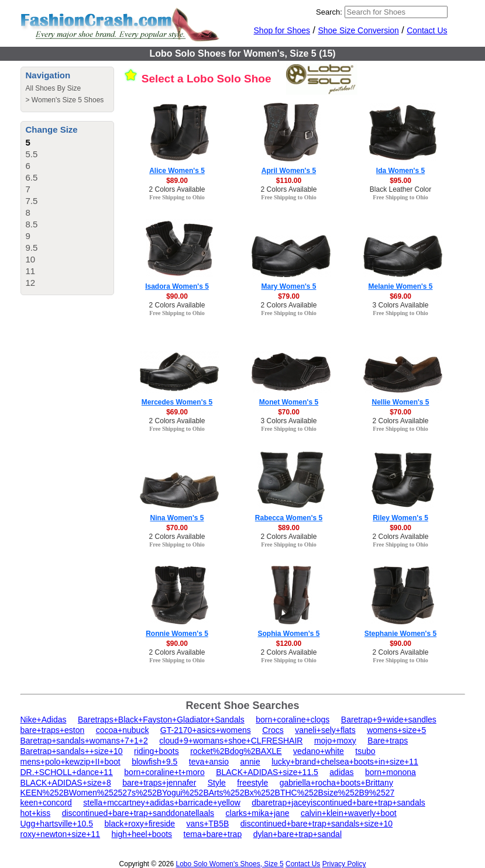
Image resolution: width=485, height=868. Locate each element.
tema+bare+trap (213, 834)
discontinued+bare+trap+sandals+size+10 (317, 824)
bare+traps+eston (53, 730)
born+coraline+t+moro (164, 772)
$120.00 (289, 644)
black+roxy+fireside (140, 824)
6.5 (32, 177)
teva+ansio (209, 762)
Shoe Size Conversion (358, 30)
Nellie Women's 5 (401, 402)
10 (31, 259)
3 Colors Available (401, 305)
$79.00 (289, 296)
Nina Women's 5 (177, 518)
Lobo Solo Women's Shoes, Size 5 (229, 864)
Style (217, 783)
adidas (341, 772)
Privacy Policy (344, 864)
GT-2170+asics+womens (206, 730)
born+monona (391, 772)
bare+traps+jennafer (159, 783)
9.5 (32, 248)
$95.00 (400, 181)
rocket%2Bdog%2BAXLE (236, 751)
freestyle (252, 783)
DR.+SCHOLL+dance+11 (67, 772)
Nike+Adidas (44, 720)
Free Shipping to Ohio (177, 197)
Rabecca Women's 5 (289, 518)
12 (31, 283)
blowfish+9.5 (154, 762)
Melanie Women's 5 (401, 286)
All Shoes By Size (54, 88)
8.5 (32, 224)
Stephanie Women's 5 (400, 634)
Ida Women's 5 (400, 171)
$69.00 (400, 296)
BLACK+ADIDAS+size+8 (66, 783)
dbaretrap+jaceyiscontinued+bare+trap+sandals (338, 803)
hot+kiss (36, 813)
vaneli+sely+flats (325, 730)
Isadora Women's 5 (177, 286)
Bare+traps (388, 741)
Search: (329, 12)
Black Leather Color (400, 189)
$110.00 (289, 181)
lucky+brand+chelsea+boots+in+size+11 (345, 762)
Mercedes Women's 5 (177, 402)
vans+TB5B (208, 824)
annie (250, 762)
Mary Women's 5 (289, 286)
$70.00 (289, 412)
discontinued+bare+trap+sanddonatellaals (138, 813)
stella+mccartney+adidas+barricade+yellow (161, 803)
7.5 (32, 201)
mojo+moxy (335, 741)
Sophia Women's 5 (289, 634)
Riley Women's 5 (400, 518)
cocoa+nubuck (123, 730)
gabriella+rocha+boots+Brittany (336, 783)
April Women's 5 (289, 171)
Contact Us (427, 30)
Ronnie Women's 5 (177, 634)
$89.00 (177, 181)
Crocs (273, 730)
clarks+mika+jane (258, 813)
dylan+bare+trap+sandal (297, 834)
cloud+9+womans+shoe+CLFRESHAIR (231, 741)
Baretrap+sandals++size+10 (72, 751)
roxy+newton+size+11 (61, 834)
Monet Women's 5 (289, 402)
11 (31, 271)
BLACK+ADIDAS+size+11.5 (267, 772)
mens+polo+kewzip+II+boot (70, 762)
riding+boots (156, 751)
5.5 (32, 154)
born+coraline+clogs (293, 720)
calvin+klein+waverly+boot (349, 813)
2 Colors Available (177, 189)
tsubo (365, 751)
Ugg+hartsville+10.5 (57, 824)
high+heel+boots (142, 834)
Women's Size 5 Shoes (68, 100)
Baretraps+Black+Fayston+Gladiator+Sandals (161, 720)
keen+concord (46, 803)
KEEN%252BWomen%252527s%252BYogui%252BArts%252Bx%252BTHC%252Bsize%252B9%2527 (208, 793)
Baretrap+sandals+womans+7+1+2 (84, 741)
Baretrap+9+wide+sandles (389, 720)
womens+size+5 (396, 730)
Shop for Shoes (282, 30)
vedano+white (319, 751)
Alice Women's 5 (177, 171)
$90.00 (177, 296)
